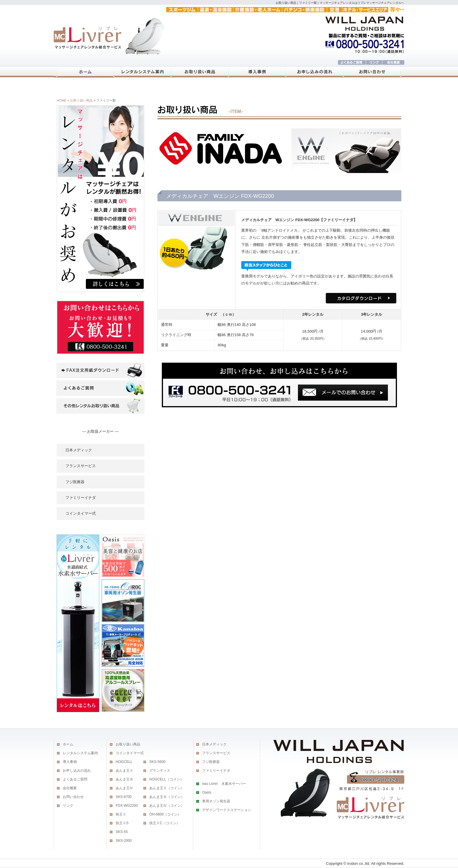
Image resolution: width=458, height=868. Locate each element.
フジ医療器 (75, 482)
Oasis (207, 792)
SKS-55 (122, 832)
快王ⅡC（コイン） (165, 823)
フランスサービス (81, 466)
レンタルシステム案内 (80, 753)
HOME (62, 100)
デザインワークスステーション (227, 810)
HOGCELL (124, 762)
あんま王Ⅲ (124, 779)
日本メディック (79, 450)
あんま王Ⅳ (124, 788)
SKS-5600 (157, 762)
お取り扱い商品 (81, 100)
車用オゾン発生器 (216, 801)
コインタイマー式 (81, 513)
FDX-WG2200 (127, 806)
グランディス (160, 771)
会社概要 (70, 788)
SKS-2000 (124, 841)
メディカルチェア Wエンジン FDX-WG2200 (280, 220)
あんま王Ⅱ (124, 771)
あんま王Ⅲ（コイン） (167, 797)
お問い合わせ (73, 797)
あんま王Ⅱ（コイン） (167, 788)
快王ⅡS (122, 823)
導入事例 (70, 762)
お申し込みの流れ (77, 771)
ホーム (68, 744)
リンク (68, 806)
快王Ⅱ (121, 814)
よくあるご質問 (75, 779)
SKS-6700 (124, 797)
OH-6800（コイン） (165, 814)
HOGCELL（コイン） (166, 779)
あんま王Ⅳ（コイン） (167, 806)
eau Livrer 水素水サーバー (224, 784)
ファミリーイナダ (81, 498)
